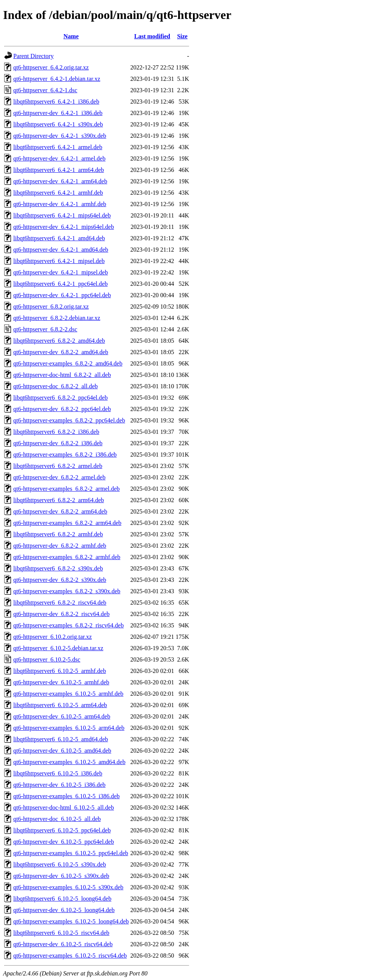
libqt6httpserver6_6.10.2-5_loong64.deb (62, 899)
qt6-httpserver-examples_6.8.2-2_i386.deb (65, 455)
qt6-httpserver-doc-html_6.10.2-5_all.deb (64, 807)
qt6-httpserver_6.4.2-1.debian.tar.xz (57, 79)
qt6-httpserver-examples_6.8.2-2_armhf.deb (67, 557)
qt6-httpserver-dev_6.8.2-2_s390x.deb (60, 580)
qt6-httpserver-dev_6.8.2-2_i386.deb (58, 443)
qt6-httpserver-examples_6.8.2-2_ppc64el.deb (69, 420)
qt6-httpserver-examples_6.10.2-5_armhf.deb (68, 694)
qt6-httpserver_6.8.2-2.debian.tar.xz (57, 318)
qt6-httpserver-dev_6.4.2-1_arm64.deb (60, 181)
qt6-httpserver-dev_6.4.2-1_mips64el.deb (64, 227)
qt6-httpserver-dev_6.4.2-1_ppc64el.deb (62, 295)
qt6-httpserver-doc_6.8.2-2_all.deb (55, 386)
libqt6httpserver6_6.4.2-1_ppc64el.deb (60, 284)
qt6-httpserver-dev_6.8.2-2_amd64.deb (61, 352)
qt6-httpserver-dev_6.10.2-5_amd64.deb (62, 751)
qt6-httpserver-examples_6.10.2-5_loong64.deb (71, 921)
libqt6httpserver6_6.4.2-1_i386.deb (56, 102)
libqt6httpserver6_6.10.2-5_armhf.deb (60, 671)
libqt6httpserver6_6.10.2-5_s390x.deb (60, 864)
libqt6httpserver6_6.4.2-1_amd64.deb (59, 238)
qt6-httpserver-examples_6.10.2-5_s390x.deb (68, 887)
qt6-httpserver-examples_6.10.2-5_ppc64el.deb (71, 853)
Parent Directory (33, 56)
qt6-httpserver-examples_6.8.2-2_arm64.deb (67, 523)
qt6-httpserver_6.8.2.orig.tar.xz (51, 306)
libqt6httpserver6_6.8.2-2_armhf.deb (58, 534)
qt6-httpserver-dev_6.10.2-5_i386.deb (59, 785)
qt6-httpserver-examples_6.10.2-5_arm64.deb (69, 728)
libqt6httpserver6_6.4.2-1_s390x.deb (58, 124)
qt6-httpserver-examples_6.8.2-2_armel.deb (66, 489)
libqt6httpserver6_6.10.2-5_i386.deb (58, 773)
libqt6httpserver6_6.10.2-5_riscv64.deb (61, 933)
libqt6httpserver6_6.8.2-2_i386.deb (56, 432)
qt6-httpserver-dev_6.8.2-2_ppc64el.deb (62, 409)
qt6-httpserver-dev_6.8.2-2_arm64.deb (60, 511)
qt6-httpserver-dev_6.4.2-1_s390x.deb (60, 136)
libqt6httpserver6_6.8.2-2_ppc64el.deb (60, 398)
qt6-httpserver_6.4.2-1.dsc (45, 90)
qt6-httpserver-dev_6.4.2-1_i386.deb (58, 113)
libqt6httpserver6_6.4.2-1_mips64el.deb (62, 215)
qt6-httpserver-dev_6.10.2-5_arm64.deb (62, 716)
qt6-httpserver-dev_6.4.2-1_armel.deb (59, 158)
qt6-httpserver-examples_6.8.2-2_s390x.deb (67, 591)
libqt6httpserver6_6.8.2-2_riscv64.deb (60, 603)
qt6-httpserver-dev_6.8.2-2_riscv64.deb (61, 614)
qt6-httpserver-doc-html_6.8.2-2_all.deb (62, 375)
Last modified (152, 36)
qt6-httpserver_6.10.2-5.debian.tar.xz (58, 648)
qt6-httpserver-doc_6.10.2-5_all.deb (57, 819)
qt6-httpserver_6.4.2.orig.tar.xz (51, 67)
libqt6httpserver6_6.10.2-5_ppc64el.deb (62, 830)
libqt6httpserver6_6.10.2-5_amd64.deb (61, 739)
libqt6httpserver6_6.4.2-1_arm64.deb (59, 170)
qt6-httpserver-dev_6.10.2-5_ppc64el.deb (64, 842)
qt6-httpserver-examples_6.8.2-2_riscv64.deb (69, 625)
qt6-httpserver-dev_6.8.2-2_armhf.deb (60, 546)
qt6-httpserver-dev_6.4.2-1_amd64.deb (61, 250)
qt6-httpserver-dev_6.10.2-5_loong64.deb (64, 910)
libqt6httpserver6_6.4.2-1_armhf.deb (58, 193)
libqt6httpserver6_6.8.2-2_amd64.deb (59, 341)
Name (71, 36)
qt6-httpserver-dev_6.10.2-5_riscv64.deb (63, 944)
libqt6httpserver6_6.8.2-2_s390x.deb (58, 568)
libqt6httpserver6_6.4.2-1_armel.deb (58, 147)
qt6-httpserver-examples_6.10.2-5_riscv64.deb (70, 956)
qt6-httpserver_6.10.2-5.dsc (47, 659)
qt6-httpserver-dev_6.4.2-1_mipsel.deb (61, 272)
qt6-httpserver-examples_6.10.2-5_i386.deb (66, 796)
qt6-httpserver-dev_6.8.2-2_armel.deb (59, 477)
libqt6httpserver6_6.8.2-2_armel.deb (58, 466)
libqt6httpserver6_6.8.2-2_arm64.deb (59, 500)
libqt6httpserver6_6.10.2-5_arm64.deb (60, 705)
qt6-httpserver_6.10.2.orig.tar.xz (53, 637)
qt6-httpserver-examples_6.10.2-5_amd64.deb (69, 762)
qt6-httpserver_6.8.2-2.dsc (45, 329)
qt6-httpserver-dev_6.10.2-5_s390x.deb (61, 876)
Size (182, 36)
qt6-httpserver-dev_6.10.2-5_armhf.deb (61, 682)
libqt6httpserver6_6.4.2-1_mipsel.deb (59, 261)
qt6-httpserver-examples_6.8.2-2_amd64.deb (68, 363)
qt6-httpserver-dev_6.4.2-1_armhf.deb (60, 204)
